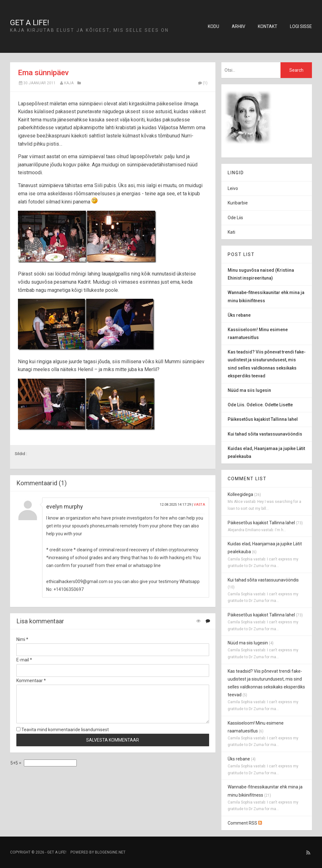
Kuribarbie (238, 203)
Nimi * (22, 639)
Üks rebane (239, 759)
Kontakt (268, 26)
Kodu (214, 26)
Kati (231, 232)
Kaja (69, 83)
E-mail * (24, 660)
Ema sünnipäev (43, 73)
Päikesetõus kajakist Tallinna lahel (261, 523)
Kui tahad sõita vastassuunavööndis (263, 580)
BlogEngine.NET (110, 852)
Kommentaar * (31, 681)
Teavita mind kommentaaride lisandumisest (63, 730)
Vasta (199, 505)
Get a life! (30, 23)
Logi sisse (301, 26)
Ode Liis (235, 218)
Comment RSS (245, 823)
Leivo (233, 188)
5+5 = (16, 763)
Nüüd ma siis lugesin (248, 643)
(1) (203, 83)
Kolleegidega (240, 494)
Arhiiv (239, 26)
